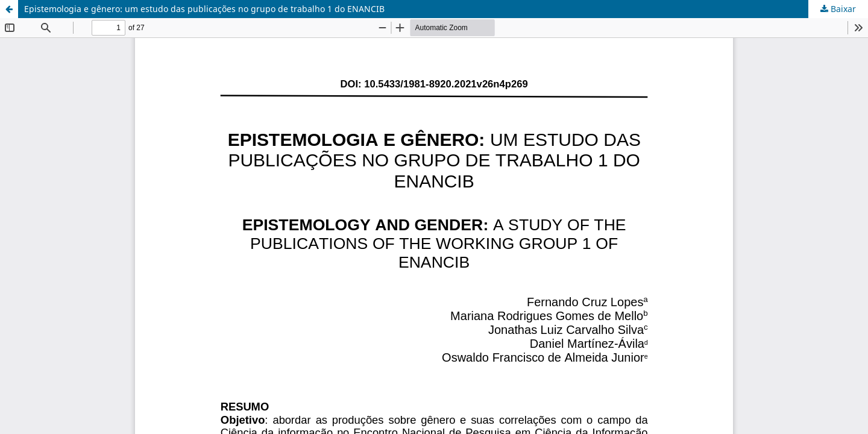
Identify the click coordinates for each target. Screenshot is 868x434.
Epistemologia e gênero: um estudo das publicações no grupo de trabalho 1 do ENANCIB (204, 9)
